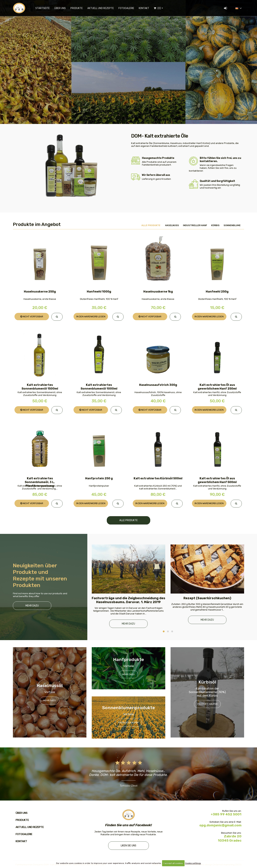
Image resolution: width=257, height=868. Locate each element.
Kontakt (144, 8)
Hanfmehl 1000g (99, 292)
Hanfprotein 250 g (99, 478)
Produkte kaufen (128, 723)
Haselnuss (172, 225)
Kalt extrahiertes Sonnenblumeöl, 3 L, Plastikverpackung (40, 482)
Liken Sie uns (128, 846)
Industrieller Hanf (195, 225)
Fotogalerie (126, 8)
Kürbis (215, 225)
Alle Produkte (151, 225)
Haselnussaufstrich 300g (158, 385)
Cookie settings (193, 863)
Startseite (43, 8)
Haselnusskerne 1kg (158, 292)
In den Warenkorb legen (91, 317)
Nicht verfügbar (32, 317)
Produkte (77, 8)
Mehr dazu (32, 606)
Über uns (60, 8)
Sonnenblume (232, 225)
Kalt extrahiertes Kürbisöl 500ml (158, 478)
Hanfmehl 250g (217, 292)
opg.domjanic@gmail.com (220, 825)
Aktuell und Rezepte (101, 8)
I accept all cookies (173, 863)
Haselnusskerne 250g (40, 292)
